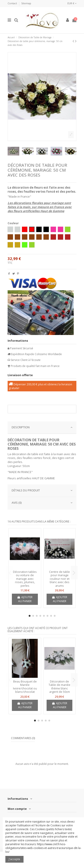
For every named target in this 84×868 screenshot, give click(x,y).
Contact (13, 3)
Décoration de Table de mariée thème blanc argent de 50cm (59, 687)
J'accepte (14, 859)
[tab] (42, 428)
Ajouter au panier (25, 599)
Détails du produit (42, 490)
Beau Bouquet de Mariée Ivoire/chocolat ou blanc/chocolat (25, 687)
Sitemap (26, 3)
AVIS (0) (42, 503)
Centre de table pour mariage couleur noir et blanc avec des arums (59, 579)
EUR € (72, 3)
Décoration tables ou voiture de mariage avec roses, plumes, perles (25, 579)
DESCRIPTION (42, 427)
